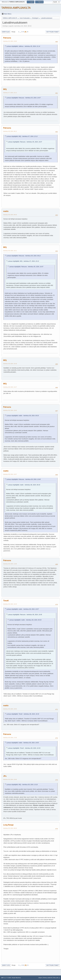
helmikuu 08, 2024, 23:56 (10, 779)
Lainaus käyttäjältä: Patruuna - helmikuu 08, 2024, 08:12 (24, 256)
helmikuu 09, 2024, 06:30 (10, 828)
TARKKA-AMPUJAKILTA (16, 8)
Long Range (8, 825)
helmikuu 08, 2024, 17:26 (10, 738)
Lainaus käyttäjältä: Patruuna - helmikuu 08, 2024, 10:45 (24, 479)
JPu (5, 776)
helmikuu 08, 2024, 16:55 (10, 709)
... (21, 32)
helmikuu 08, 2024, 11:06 (10, 564)
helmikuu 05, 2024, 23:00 (10, 41)
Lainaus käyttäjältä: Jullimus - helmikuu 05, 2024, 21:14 (23, 46)
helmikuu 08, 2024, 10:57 (10, 474)
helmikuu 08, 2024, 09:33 (10, 215)
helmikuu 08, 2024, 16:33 (10, 604)
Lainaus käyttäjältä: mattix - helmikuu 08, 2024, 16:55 (23, 743)
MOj (5, 89)
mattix (6, 211)
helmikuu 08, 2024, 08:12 (10, 131)
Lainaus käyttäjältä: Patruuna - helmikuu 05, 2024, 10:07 (24, 98)
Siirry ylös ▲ (57, 978)
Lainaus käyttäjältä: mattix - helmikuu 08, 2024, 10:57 (23, 609)
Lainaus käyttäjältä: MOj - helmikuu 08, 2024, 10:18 (22, 785)
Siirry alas (6, 32)
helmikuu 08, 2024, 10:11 (10, 251)
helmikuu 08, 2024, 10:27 (10, 387)
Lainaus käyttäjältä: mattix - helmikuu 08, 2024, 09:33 (23, 416)
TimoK (6, 601)
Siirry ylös (6, 965)
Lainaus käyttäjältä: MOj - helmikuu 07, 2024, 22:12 (22, 136)
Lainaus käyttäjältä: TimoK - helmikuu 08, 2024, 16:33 (23, 714)
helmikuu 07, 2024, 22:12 (10, 93)
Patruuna (7, 38)
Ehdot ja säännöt (48, 978)
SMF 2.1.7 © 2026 (6, 978)
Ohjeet (40, 978)
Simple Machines (16, 978)
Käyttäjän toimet (53, 32)
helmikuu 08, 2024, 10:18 (10, 364)
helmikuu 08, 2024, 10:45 (10, 410)
